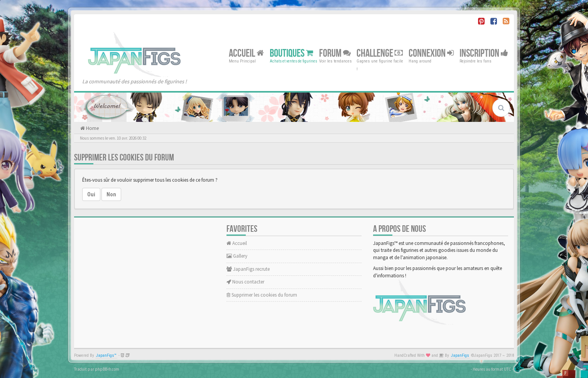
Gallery (237, 256)
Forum (335, 53)
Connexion (431, 53)
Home (92, 128)
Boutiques (291, 53)
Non (111, 194)
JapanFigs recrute (248, 269)
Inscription (484, 53)
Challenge (380, 53)
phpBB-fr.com (107, 369)
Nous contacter (245, 282)
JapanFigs (460, 355)
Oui (91, 194)
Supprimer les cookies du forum (262, 295)
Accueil (246, 53)
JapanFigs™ (106, 355)
